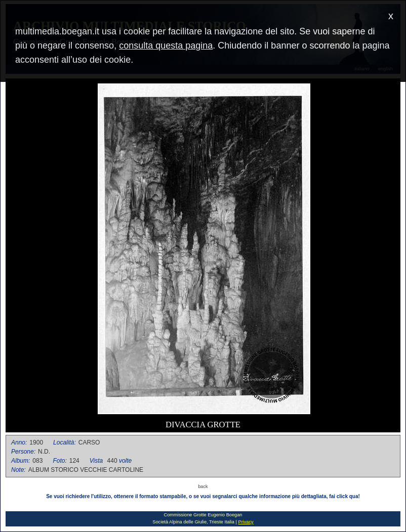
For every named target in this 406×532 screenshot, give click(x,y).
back (203, 486)
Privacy (246, 522)
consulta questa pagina (166, 46)
